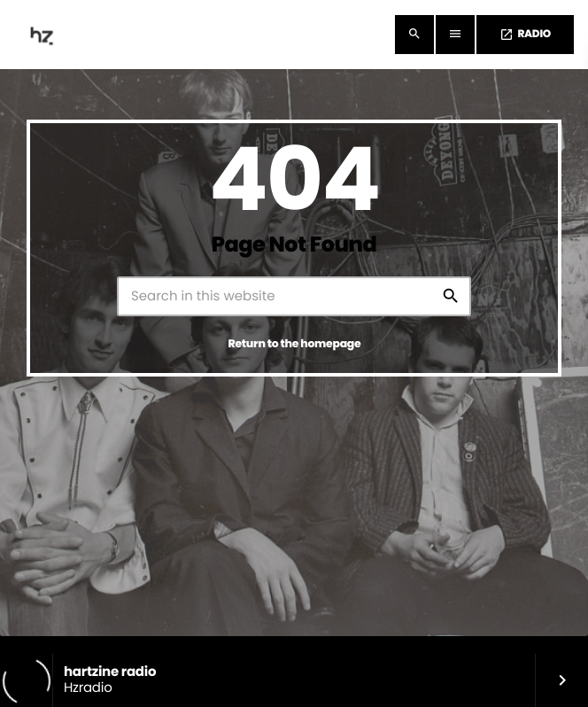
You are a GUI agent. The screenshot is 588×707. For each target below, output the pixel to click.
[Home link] (43, 35)
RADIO (525, 34)
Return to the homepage (295, 344)
